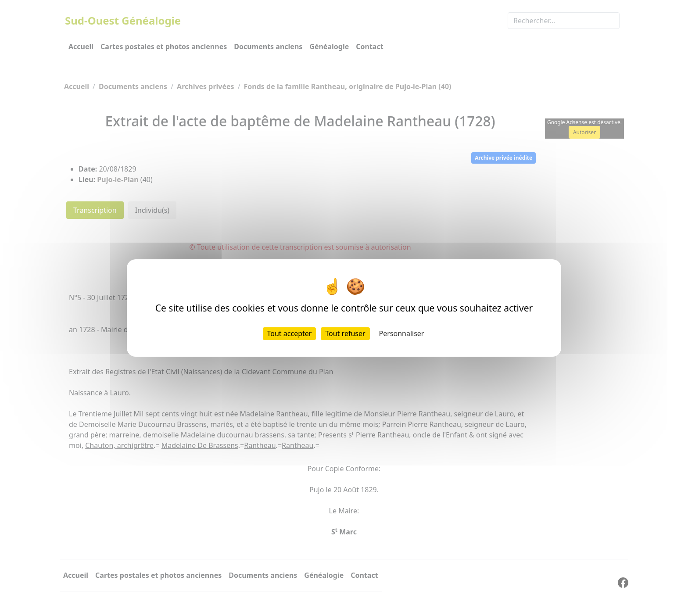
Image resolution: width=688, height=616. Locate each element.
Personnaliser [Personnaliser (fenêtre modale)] (402, 333)
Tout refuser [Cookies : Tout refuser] (345, 333)
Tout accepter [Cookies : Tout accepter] (290, 333)
